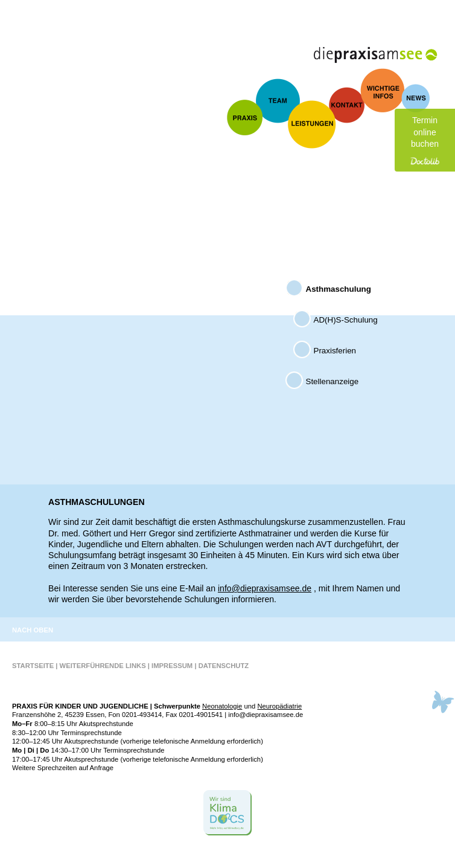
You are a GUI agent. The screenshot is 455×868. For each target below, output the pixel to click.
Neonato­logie (222, 706)
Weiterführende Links (103, 666)
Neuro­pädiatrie (279, 706)
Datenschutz (224, 666)
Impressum (172, 666)
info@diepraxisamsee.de (265, 588)
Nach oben (33, 630)
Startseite (33, 666)
